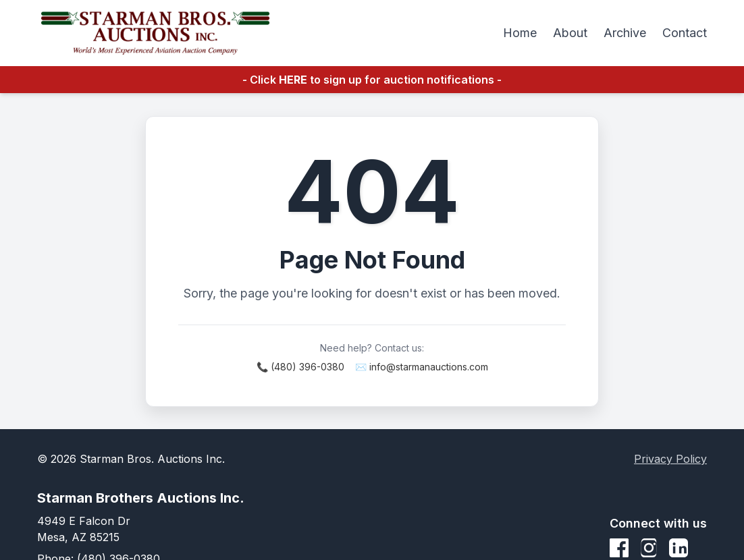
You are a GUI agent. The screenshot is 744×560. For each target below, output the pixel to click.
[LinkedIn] (679, 548)
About (570, 33)
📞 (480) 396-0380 (300, 367)
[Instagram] (649, 548)
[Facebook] (619, 548)
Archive (625, 33)
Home (520, 33)
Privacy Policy (670, 459)
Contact (685, 33)
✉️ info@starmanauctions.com (422, 367)
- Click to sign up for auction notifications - (372, 80)
